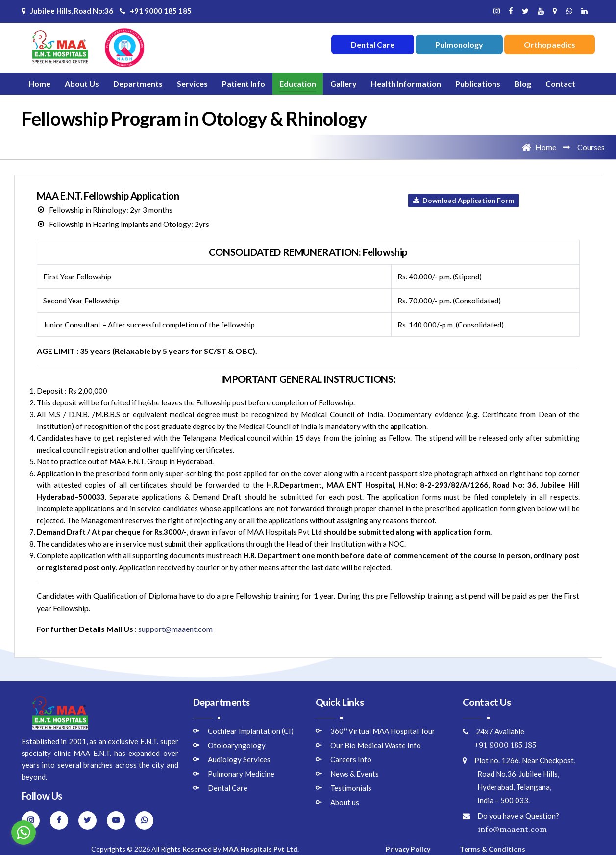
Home (39, 84)
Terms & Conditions (493, 849)
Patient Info (244, 84)
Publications (478, 84)
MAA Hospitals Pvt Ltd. (261, 849)
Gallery (344, 84)
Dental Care (228, 788)
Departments (138, 84)
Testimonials (351, 788)
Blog (523, 84)
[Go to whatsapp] (24, 832)
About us (345, 802)
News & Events (355, 774)
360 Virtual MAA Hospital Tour (383, 731)
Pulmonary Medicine (241, 774)
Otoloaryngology (237, 745)
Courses (591, 147)
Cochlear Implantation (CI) (251, 731)
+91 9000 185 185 (156, 11)
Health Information (406, 84)
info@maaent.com (505, 829)
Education (298, 84)
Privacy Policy (408, 849)
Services (192, 84)
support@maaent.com (175, 629)
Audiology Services (239, 759)
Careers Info (351, 759)
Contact (560, 84)
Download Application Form (464, 200)
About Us (82, 84)
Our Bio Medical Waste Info (376, 745)
